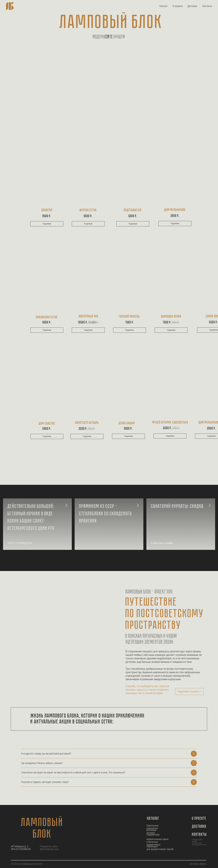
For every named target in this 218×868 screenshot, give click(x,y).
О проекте (178, 6)
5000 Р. (133, 216)
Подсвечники (153, 835)
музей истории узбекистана (170, 423)
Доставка (192, 6)
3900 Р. (175, 216)
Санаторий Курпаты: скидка (177, 507)
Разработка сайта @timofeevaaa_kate (49, 848)
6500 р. (214, 322)
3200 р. (87, 429)
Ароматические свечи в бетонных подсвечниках (157, 842)
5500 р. (128, 429)
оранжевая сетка (47, 317)
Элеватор (47, 210)
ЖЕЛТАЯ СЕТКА (88, 210)
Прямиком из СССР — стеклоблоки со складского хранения (106, 514)
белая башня (127, 423)
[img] (175, 182)
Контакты (207, 6)
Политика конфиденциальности (27, 864)
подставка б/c (133, 210)
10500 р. (88, 323)
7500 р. (171, 323)
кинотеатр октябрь (87, 423)
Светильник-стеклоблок (153, 827)
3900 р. (47, 429)
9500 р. (88, 216)
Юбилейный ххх (89, 317)
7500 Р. (130, 323)
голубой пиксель (129, 317)
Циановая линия (171, 317)
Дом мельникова (175, 210)
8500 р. (47, 216)
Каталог (163, 6)
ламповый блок (42, 829)
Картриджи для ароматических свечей (160, 848)
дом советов (47, 424)
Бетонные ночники (151, 832)
